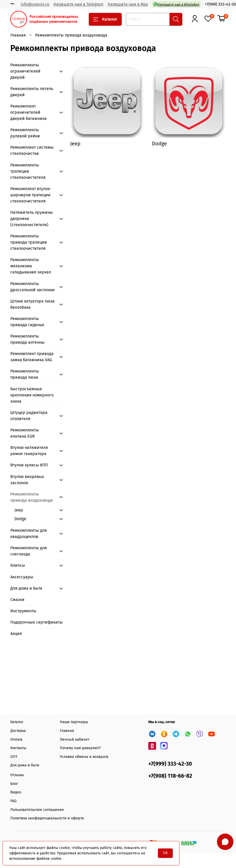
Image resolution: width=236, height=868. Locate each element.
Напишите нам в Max (128, 4)
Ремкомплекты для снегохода (29, 551)
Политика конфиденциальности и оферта (47, 818)
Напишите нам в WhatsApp (176, 4)
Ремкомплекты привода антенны (27, 339)
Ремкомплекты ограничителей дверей (25, 71)
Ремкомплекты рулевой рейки (25, 133)
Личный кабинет (75, 739)
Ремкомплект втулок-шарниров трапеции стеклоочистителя (31, 195)
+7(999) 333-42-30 (220, 4)
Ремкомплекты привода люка (25, 374)
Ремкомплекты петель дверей (32, 92)
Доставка (18, 731)
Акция (16, 634)
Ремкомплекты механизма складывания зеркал (31, 266)
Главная (18, 35)
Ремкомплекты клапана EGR (25, 433)
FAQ (13, 801)
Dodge (20, 519)
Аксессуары (22, 577)
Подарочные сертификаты (36, 622)
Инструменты (23, 611)
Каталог (105, 19)
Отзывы (17, 775)
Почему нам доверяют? (80, 748)
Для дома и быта (26, 588)
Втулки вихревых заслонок (27, 480)
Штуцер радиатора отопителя (29, 416)
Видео (16, 792)
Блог (14, 784)
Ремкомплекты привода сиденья (27, 322)
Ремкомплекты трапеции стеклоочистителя (28, 171)
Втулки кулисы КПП (29, 465)
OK (165, 853)
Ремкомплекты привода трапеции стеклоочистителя (29, 242)
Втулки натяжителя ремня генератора (29, 451)
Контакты (18, 748)
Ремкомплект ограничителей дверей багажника (29, 112)
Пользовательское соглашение (37, 810)
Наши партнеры (74, 722)
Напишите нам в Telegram (78, 4)
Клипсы (18, 565)
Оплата (16, 739)
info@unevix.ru (35, 4)
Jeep (19, 510)
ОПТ (14, 757)
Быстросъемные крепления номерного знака (32, 395)
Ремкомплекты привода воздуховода (32, 497)
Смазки (17, 600)
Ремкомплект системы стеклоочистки (32, 150)
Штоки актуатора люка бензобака (32, 304)
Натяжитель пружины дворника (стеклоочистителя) (32, 219)
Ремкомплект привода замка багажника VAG (32, 357)
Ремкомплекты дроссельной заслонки (32, 287)
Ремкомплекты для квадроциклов (29, 533)
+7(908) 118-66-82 (170, 776)
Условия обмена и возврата (84, 757)
